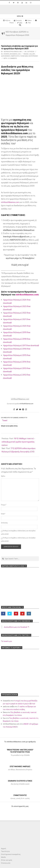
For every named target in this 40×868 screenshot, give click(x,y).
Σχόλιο (3, 476)
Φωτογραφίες (33, 56)
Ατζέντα (6, 54)
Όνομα (4, 505)
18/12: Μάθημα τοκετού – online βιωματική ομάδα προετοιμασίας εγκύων (18, 442)
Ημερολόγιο (15, 56)
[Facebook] (14, 410)
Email (3, 514)
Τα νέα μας (24, 56)
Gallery (32, 54)
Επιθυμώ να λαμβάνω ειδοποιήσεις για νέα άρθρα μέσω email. (18, 539)
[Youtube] (20, 410)
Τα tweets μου (6, 641)
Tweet (5, 420)
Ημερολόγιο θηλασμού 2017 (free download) (21, 345)
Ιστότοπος (4, 523)
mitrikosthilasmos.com (10, 202)
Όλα (19, 54)
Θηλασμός (13, 54)
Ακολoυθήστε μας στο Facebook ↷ (17, 621)
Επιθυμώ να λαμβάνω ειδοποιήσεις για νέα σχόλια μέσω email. (18, 532)
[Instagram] (26, 410)
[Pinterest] (23, 410)
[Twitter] (17, 410)
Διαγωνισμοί (6, 56)
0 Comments (12, 58)
